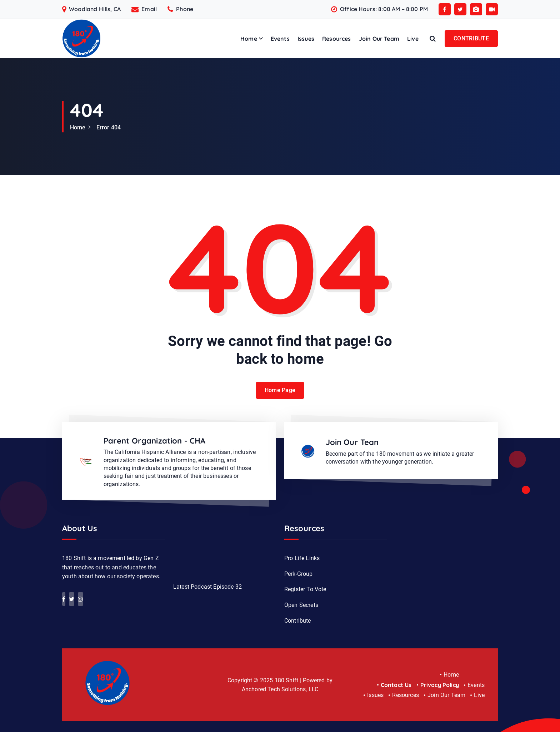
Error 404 (109, 127)
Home (249, 39)
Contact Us (396, 685)
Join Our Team (379, 39)
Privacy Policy (440, 685)
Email (149, 9)
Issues (306, 39)
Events (280, 39)
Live (413, 39)
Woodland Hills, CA (95, 9)
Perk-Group (299, 574)
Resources (336, 39)
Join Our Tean (352, 442)
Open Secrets (301, 605)
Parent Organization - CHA (155, 441)
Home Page (280, 390)
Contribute (298, 621)
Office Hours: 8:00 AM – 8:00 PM (384, 9)
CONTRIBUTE (471, 38)
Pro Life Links (302, 558)
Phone (185, 9)
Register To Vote (305, 589)
